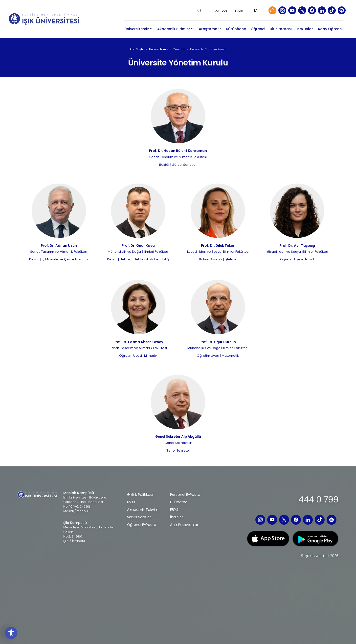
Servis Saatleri (139, 517)
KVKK (131, 502)
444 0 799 (318, 499)
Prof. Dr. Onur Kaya (138, 246)
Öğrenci (258, 29)
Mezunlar (305, 29)
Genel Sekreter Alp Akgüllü (178, 437)
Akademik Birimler (174, 29)
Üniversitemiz (137, 29)
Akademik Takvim (143, 510)
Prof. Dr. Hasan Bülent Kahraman (178, 151)
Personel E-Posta (185, 495)
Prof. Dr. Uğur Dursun (218, 342)
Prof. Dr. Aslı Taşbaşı (297, 246)
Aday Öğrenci (330, 29)
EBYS (174, 510)
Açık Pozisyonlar (184, 525)
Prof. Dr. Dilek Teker (218, 246)
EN (256, 10)
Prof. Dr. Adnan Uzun (59, 246)
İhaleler (177, 517)
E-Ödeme (179, 502)
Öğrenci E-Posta (142, 525)
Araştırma (208, 29)
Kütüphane (236, 29)
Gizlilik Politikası (140, 495)
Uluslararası (281, 29)
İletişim (238, 10)
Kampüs (221, 10)
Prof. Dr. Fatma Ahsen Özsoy (138, 342)
